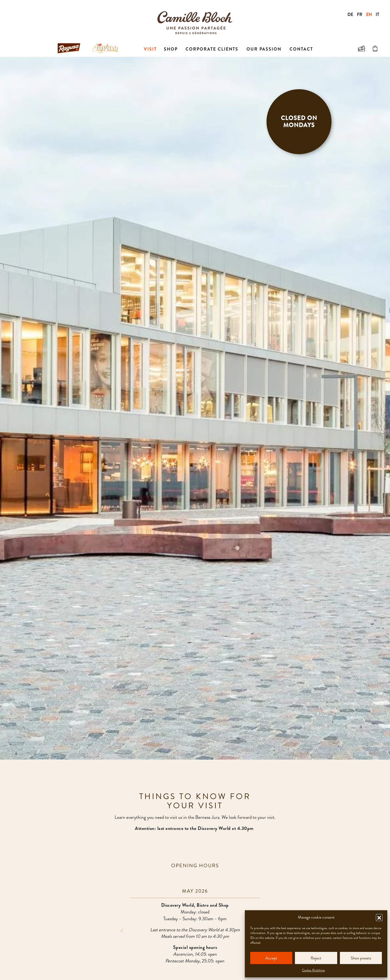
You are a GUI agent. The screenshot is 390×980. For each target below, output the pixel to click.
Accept (271, 958)
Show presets (361, 958)
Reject (316, 958)
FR (360, 14)
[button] (379, 917)
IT (377, 14)
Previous (122, 930)
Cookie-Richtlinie (313, 970)
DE (350, 14)
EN (369, 14)
